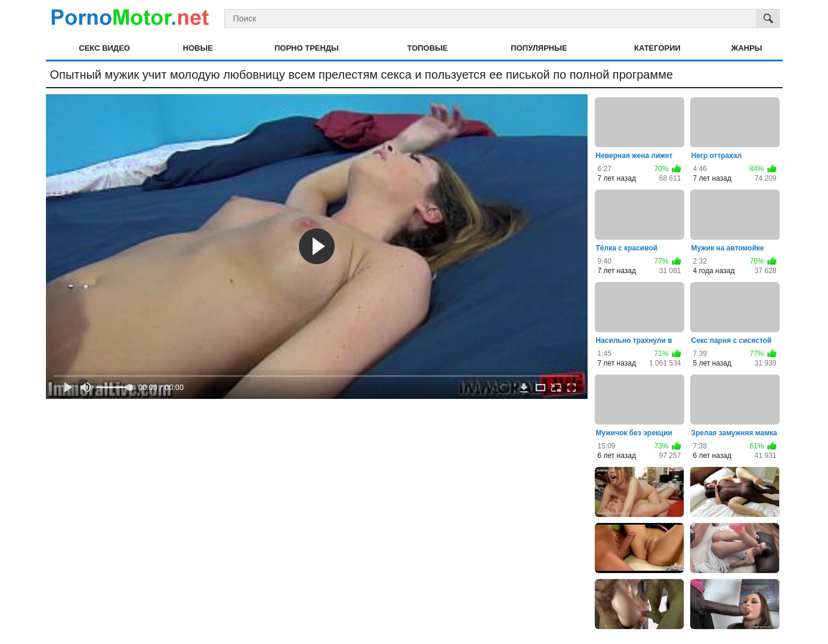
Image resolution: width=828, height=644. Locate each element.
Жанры (747, 48)
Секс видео (104, 48)
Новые (198, 48)
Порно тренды (307, 48)
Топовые (428, 48)
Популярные (539, 48)
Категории (657, 48)
